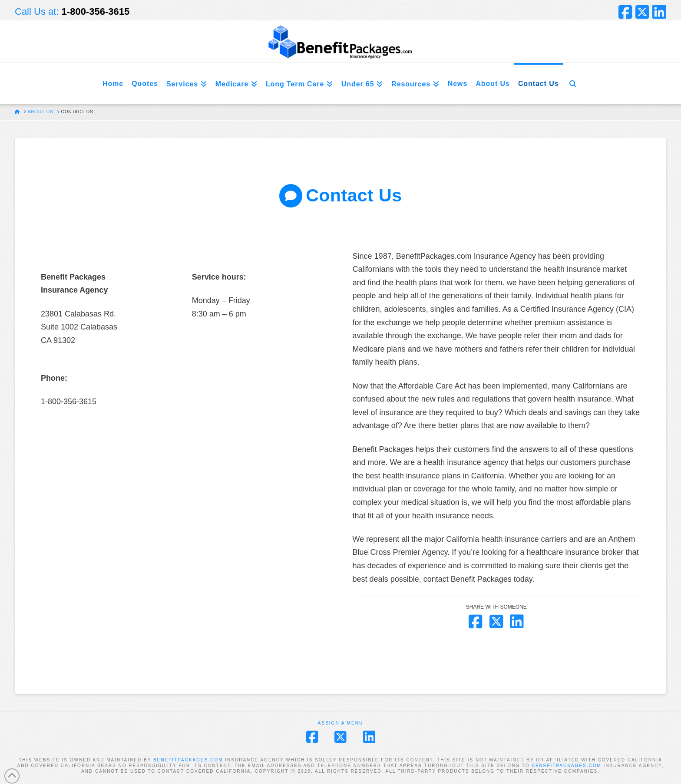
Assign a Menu (340, 723)
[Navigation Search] (573, 84)
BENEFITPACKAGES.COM (188, 760)
